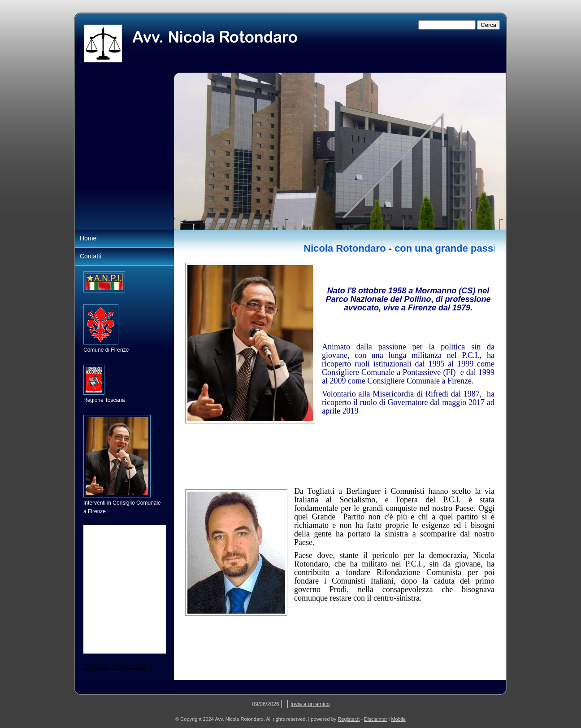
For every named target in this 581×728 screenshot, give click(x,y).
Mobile (398, 719)
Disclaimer (375, 719)
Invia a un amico (310, 704)
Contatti (91, 256)
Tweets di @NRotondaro (118, 667)
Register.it (349, 719)
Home (88, 238)
